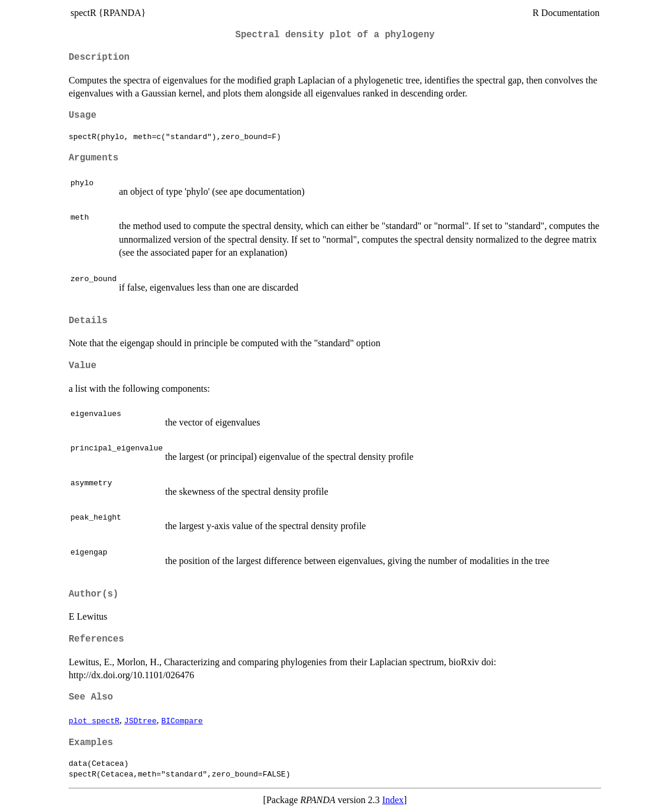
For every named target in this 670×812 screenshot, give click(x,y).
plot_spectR (94, 720)
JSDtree (141, 720)
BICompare (182, 720)
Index (393, 800)
